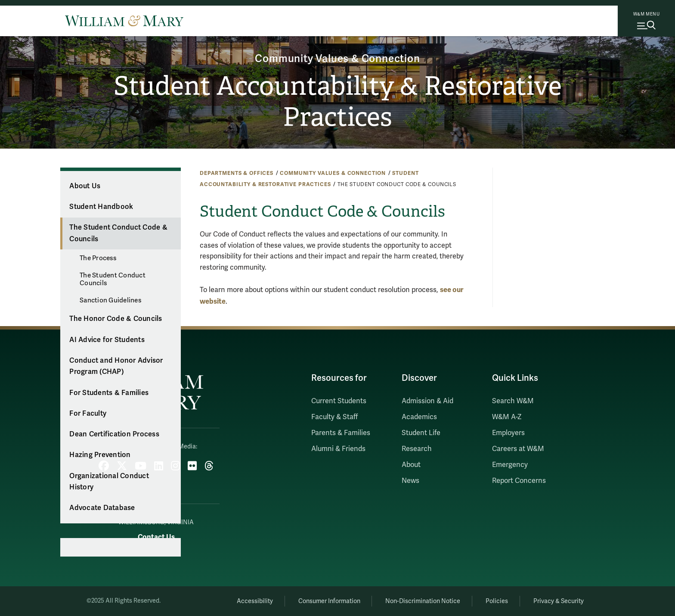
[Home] (124, 21)
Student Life (421, 433)
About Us (85, 186)
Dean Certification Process (114, 434)
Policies (497, 601)
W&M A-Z (507, 417)
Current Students (339, 401)
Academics (419, 417)
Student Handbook (101, 207)
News (410, 481)
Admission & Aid (427, 401)
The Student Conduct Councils (113, 279)
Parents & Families (341, 433)
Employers (508, 433)
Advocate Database (102, 508)
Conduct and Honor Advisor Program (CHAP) (116, 366)
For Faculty (88, 414)
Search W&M (513, 401)
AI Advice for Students (107, 340)
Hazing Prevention (100, 455)
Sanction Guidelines (110, 300)
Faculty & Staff (334, 417)
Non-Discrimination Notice (423, 601)
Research (417, 449)
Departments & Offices (237, 173)
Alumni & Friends (338, 449)
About (411, 465)
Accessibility (255, 601)
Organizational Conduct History (109, 482)
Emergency (510, 465)
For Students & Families (109, 393)
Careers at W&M (518, 449)
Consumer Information (329, 601)
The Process (98, 258)
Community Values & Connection (337, 59)
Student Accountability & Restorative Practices (338, 102)
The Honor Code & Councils (116, 319)
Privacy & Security (559, 601)
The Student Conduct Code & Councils (118, 233)
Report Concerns (519, 481)
